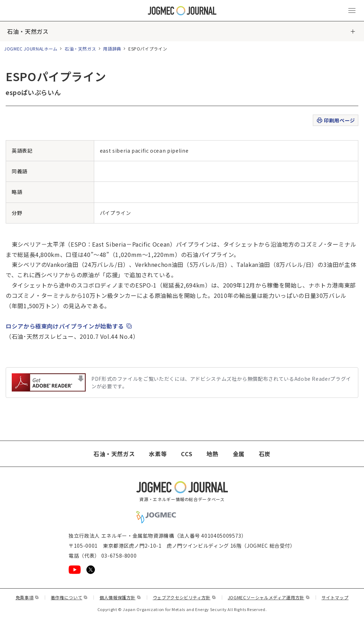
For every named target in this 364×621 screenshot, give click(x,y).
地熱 (212, 454)
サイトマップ (335, 597)
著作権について (69, 597)
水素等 (158, 454)
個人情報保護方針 (120, 597)
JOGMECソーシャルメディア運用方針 (269, 597)
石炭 (265, 454)
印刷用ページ (335, 120)
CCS (187, 454)
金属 (239, 454)
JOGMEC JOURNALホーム (31, 49)
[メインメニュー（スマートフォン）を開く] (352, 11)
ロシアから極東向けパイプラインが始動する (69, 326)
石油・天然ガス (28, 31)
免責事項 (27, 597)
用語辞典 (112, 49)
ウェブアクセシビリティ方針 (184, 597)
